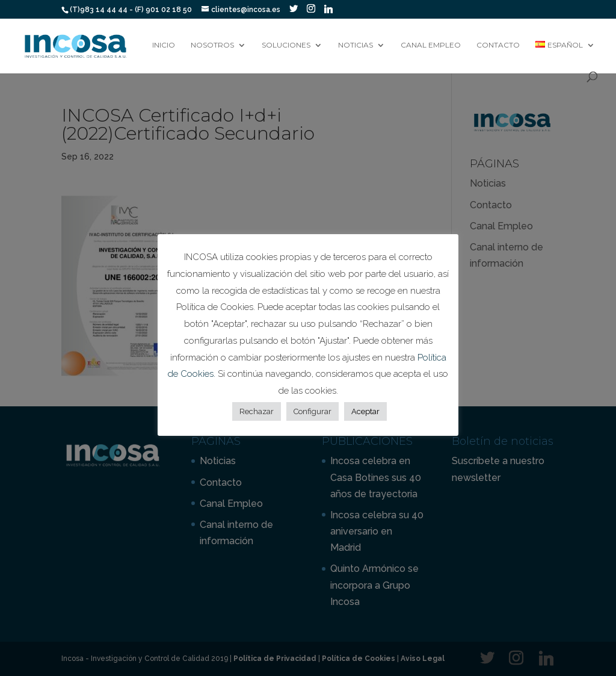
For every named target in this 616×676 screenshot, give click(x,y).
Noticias (356, 45)
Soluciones (286, 45)
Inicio (164, 45)
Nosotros (212, 45)
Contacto (498, 45)
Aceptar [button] (365, 411)
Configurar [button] (313, 411)
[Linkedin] (328, 9)
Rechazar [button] (257, 411)
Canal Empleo (431, 45)
